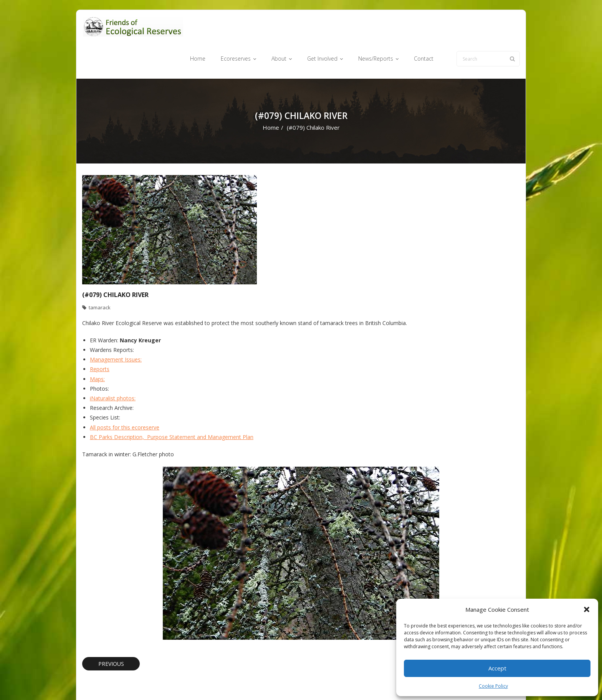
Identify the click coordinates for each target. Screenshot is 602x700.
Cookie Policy (493, 686)
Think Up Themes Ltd (128, 682)
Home (271, 98)
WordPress (192, 682)
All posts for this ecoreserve (125, 398)
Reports (100, 340)
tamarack (100, 278)
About (314, 682)
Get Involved (343, 682)
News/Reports (381, 682)
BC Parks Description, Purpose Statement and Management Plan (172, 407)
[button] (587, 609)
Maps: (97, 349)
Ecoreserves (285, 682)
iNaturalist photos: (113, 369)
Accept (497, 668)
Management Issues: (116, 330)
